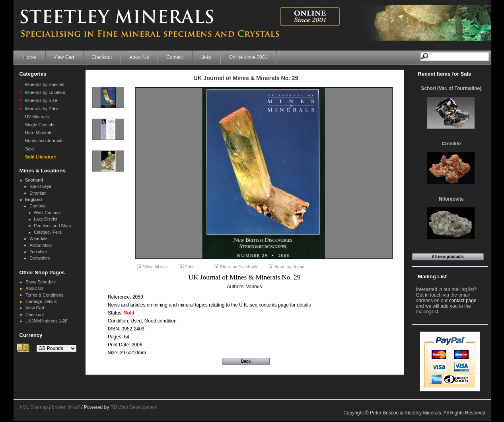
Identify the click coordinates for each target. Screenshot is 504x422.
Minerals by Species (45, 84)
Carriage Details (41, 301)
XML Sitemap (34, 407)
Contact (174, 57)
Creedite (451, 144)
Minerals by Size (41, 100)
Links (206, 57)
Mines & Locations (43, 171)
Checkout (102, 57)
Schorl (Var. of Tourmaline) (451, 88)
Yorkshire (38, 252)
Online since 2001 (248, 57)
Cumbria (37, 206)
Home (30, 57)
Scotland (34, 180)
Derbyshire (40, 258)
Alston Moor (41, 245)
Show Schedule (41, 282)
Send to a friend (289, 267)
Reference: (120, 297)
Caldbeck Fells (48, 232)
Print (189, 267)
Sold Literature (41, 157)
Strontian (38, 193)
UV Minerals (37, 117)
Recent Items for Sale (445, 74)
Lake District (46, 219)
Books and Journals (44, 141)
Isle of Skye (40, 186)
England (33, 199)
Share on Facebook (239, 267)
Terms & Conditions (44, 295)
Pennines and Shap (52, 226)
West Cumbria (47, 213)
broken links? (66, 407)
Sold (29, 149)
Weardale (38, 238)
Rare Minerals (39, 133)
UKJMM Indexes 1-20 (47, 321)
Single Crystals (40, 125)
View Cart (64, 57)
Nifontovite (451, 199)
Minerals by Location (45, 92)
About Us (139, 57)
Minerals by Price (42, 109)
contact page (463, 301)
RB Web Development (134, 407)
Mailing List (433, 276)
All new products (448, 257)
